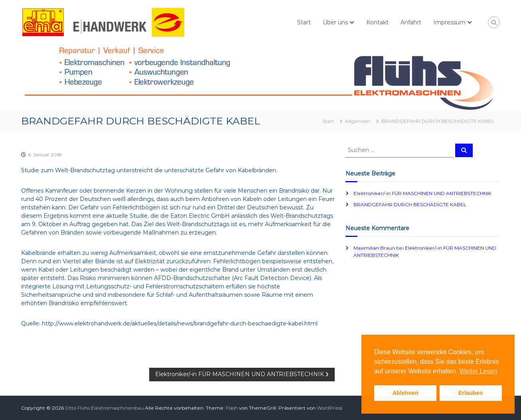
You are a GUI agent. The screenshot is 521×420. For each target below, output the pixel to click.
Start (304, 22)
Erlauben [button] (471, 393)
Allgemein (358, 121)
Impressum (449, 22)
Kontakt (377, 22)
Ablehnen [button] (405, 393)
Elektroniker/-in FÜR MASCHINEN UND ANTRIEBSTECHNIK (422, 193)
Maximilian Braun (374, 248)
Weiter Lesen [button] (478, 371)
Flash (232, 408)
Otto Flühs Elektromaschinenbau (104, 408)
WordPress (330, 408)
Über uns (335, 22)
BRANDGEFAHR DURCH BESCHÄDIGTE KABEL (410, 204)
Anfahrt (411, 22)
